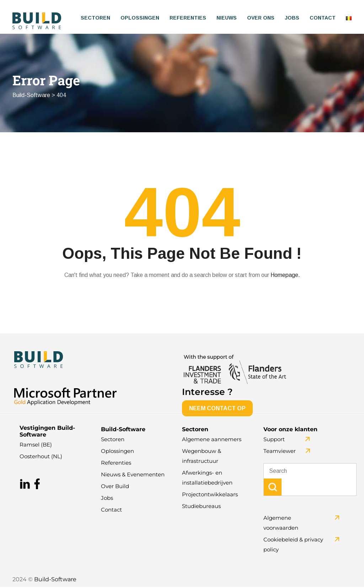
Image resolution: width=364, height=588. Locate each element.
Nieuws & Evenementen (133, 475)
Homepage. (285, 276)
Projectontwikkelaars (210, 495)
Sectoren (95, 18)
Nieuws (227, 18)
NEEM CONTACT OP (217, 409)
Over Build (115, 487)
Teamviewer (280, 452)
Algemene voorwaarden (281, 524)
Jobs (292, 18)
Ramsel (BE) (36, 446)
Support (274, 440)
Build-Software (55, 580)
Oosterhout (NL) (41, 457)
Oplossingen (140, 18)
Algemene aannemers (212, 440)
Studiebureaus (201, 507)
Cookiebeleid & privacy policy (293, 546)
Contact (323, 18)
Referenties (188, 18)
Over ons (261, 18)
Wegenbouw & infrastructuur (202, 457)
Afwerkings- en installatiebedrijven (207, 479)
